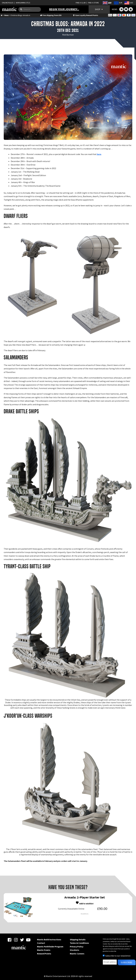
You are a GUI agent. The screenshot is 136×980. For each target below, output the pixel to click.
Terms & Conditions (79, 943)
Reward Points (44, 954)
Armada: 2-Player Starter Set (85, 897)
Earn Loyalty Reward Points (85, 15)
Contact (41, 943)
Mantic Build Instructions (49, 939)
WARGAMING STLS (23, 3)
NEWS (115, 9)
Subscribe (127, 962)
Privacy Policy (77, 947)
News (7, 15)
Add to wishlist (85, 903)
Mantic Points (44, 950)
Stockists (75, 950)
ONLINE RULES (8, 3)
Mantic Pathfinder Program (50, 947)
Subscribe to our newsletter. (117, 956)
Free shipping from (51, 15)
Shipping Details (78, 939)
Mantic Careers (77, 954)
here (99, 154)
